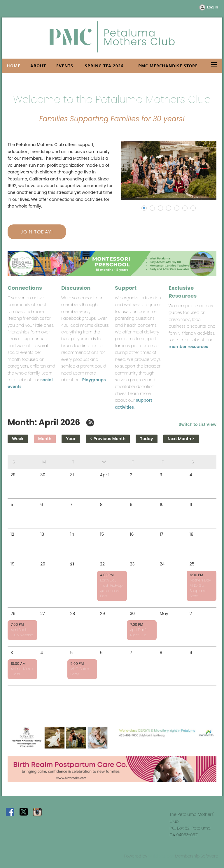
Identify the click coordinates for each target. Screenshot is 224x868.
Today (146, 439)
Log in (213, 7)
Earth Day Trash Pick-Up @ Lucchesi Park (111, 588)
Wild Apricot (161, 856)
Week (18, 439)
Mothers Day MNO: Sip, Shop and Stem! (200, 588)
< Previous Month (108, 439)
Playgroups (94, 380)
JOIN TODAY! (37, 232)
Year (71, 439)
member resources (188, 347)
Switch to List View (198, 424)
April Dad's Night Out (139, 632)
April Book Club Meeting (22, 632)
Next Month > (181, 439)
